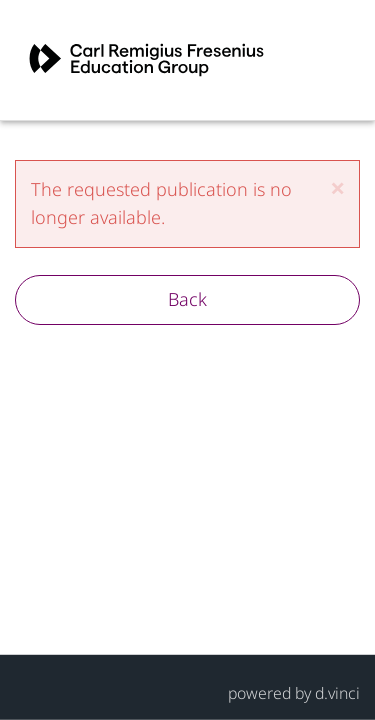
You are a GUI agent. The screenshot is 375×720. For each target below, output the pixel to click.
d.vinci (337, 692)
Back (187, 299)
